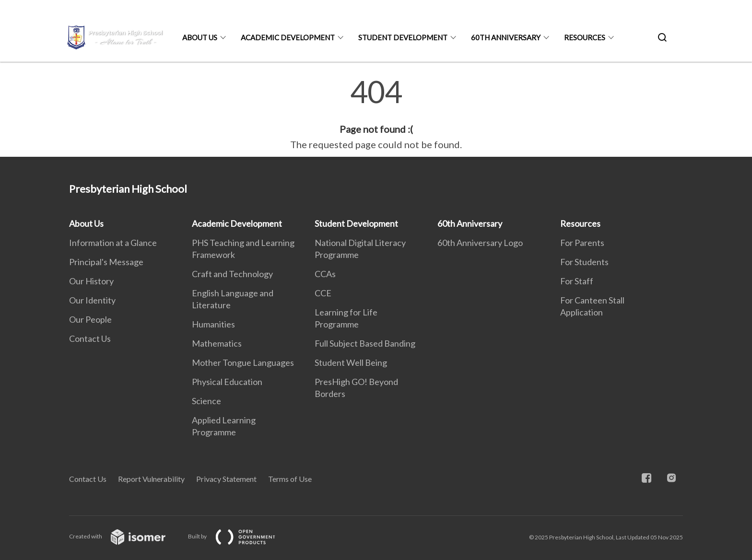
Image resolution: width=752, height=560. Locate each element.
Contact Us (90, 338)
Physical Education (227, 382)
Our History (91, 281)
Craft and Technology (232, 274)
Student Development (403, 37)
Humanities (213, 324)
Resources (585, 37)
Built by (239, 536)
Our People (90, 319)
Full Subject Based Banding (365, 343)
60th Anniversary (506, 37)
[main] (376, 114)
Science (206, 401)
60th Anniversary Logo (480, 243)
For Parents (582, 243)
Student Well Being (351, 362)
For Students (584, 262)
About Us (200, 37)
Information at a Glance (113, 243)
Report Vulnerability (151, 479)
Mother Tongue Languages (243, 362)
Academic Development (288, 37)
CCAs (325, 274)
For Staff (577, 281)
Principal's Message (106, 262)
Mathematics (217, 343)
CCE (323, 293)
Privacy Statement (226, 479)
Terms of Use (290, 479)
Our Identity (92, 300)
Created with (125, 536)
